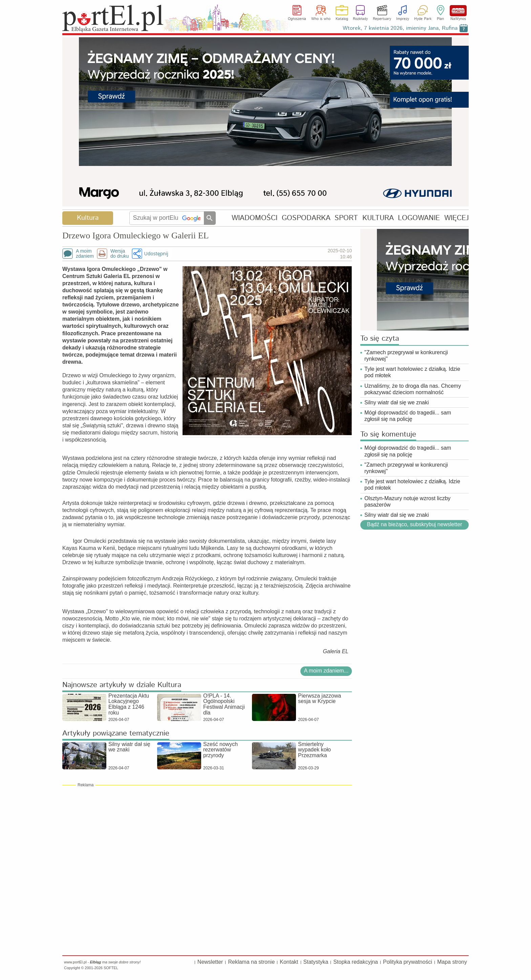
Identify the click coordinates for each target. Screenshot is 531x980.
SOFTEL (111, 968)
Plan (440, 19)
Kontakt (289, 962)
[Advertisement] (207, 837)
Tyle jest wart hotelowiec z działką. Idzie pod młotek (412, 372)
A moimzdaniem (85, 254)
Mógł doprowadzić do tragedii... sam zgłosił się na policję (408, 416)
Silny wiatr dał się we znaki (397, 402)
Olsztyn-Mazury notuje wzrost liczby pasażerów (407, 502)
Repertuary (382, 19)
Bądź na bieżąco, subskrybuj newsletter (414, 525)
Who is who (321, 19)
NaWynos (458, 11)
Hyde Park (423, 19)
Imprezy (403, 19)
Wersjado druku (120, 254)
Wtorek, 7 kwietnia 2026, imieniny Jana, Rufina (400, 28)
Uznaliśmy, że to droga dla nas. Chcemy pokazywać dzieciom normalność (413, 389)
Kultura (88, 218)
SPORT (346, 218)
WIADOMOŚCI (254, 218)
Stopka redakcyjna (356, 962)
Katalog (342, 19)
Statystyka (316, 962)
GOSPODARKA (306, 218)
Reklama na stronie (251, 962)
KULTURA (378, 218)
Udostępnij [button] (156, 253)
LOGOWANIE (419, 218)
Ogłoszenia (297, 19)
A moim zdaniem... (326, 671)
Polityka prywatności (408, 962)
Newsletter (210, 962)
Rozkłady (360, 19)
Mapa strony (452, 962)
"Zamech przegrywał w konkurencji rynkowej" (406, 356)
